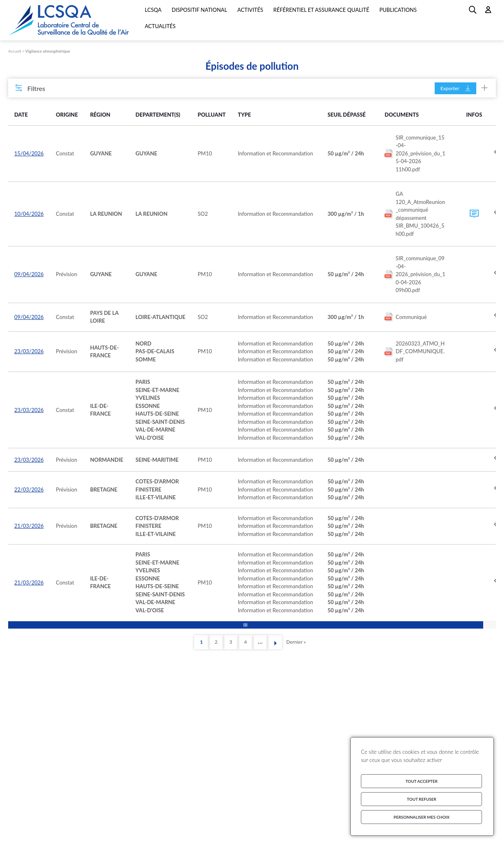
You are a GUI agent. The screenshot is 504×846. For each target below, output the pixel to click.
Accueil (15, 51)
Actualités (160, 26)
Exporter (455, 88)
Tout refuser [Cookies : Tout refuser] (422, 799)
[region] (252, 363)
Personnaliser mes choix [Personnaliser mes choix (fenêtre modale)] (421, 817)
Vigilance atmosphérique (48, 51)
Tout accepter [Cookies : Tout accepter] (421, 781)
